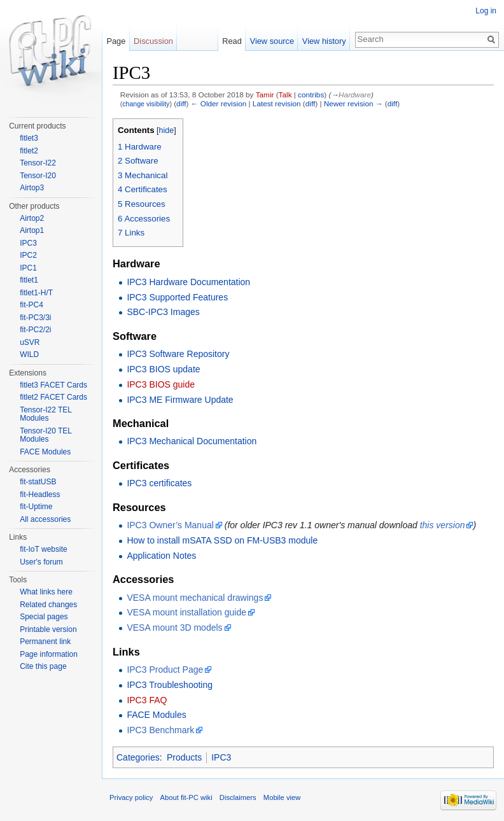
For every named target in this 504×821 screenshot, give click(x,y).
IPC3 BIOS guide (161, 384)
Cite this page (43, 666)
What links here (46, 592)
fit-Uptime (36, 507)
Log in (486, 11)
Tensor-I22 (38, 163)
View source (272, 41)
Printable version (48, 629)
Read (232, 41)
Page (116, 41)
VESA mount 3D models (174, 628)
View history (324, 41)
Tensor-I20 (38, 176)
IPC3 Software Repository (178, 354)
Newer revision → (353, 103)
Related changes (48, 605)
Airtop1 (32, 230)
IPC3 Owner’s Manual (170, 525)
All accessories (45, 519)
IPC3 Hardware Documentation (188, 282)
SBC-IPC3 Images (163, 312)
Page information (49, 654)
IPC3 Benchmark (160, 730)
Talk (285, 95)
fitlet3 (29, 138)
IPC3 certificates (159, 483)
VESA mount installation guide (186, 612)
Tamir (265, 95)
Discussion (153, 41)
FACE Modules (156, 715)
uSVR (30, 342)
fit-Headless (40, 495)
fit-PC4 (31, 305)
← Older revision (219, 103)
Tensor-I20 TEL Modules (45, 435)
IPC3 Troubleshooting (170, 685)
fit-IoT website (43, 549)
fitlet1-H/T (36, 293)
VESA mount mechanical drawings (195, 598)
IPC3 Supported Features (177, 297)
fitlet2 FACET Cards (53, 397)
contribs (311, 95)
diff (181, 103)
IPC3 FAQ (147, 700)
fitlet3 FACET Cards (53, 385)
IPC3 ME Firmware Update (180, 400)
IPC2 (28, 255)
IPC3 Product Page (165, 670)
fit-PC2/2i (35, 330)
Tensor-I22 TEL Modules (45, 414)
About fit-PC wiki (186, 797)
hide (167, 130)
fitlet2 (29, 151)
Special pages (44, 617)
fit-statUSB (38, 482)
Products (184, 757)
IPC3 (221, 757)
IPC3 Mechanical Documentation (192, 441)
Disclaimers (238, 797)
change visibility (146, 104)
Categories (138, 757)
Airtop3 (32, 188)
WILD (29, 354)
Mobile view (282, 797)
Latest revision (277, 103)
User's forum (41, 562)
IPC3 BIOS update (163, 369)
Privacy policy (131, 797)
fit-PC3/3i (35, 318)
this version (443, 525)
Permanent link (45, 642)
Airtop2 (32, 218)
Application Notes (161, 556)
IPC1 (28, 268)
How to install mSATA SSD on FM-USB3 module (222, 540)
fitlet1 (29, 280)
